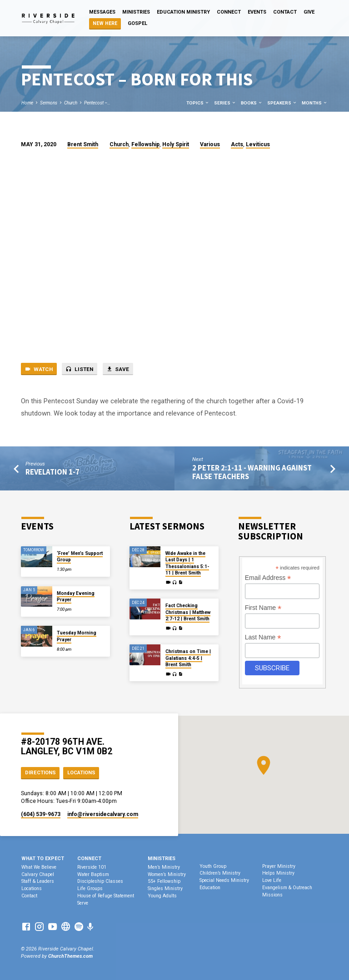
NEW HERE (105, 23)
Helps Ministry (278, 873)
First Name (263, 608)
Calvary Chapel (38, 874)
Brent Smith (83, 144)
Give (309, 12)
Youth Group (213, 866)
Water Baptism (93, 874)
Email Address (268, 578)
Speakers (282, 103)
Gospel (137, 23)
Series (225, 103)
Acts (237, 144)
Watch (39, 369)
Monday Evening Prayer (76, 596)
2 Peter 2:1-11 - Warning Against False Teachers (252, 472)
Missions (272, 895)
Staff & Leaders (38, 881)
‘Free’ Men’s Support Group (80, 557)
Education (210, 888)
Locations (81, 773)
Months (315, 103)
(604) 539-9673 (41, 814)
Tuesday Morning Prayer (77, 636)
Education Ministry (183, 12)
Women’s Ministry (167, 874)
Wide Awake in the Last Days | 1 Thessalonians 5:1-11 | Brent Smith (187, 563)
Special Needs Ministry (224, 880)
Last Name (263, 637)
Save (118, 369)
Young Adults (162, 896)
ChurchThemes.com (70, 956)
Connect (229, 12)
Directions (40, 773)
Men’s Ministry (164, 867)
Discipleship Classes (100, 881)
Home (27, 103)
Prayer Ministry (279, 866)
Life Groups (90, 888)
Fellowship (145, 144)
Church (71, 103)
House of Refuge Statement (106, 896)
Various (210, 144)
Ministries (136, 12)
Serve (83, 903)
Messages (102, 12)
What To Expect (43, 859)
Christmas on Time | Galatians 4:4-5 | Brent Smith (188, 658)
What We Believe (39, 867)
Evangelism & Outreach (287, 888)
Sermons (49, 103)
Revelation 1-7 (52, 472)
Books (252, 103)
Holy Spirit (176, 144)
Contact (285, 12)
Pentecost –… (97, 103)
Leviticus (258, 144)
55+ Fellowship (164, 881)
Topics (198, 103)
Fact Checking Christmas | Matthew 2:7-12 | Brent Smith (188, 612)
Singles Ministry (165, 888)
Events (257, 12)
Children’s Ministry (220, 873)
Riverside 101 (92, 867)
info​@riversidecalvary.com (103, 814)
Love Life (272, 880)
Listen (79, 369)
